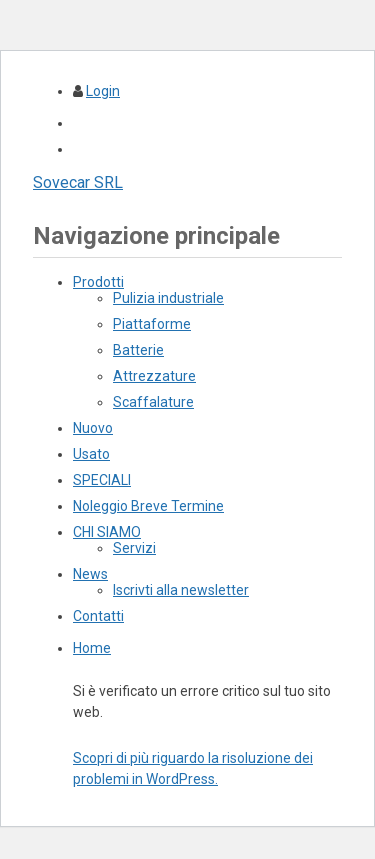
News (90, 574)
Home (92, 648)
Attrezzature (154, 376)
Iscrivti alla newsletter (181, 590)
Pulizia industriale (168, 298)
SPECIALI (102, 480)
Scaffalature (153, 402)
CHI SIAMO (107, 532)
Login (103, 91)
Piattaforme (152, 324)
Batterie (138, 350)
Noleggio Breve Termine (148, 506)
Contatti (98, 616)
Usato (91, 454)
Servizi (134, 548)
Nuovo (93, 428)
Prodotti (98, 282)
